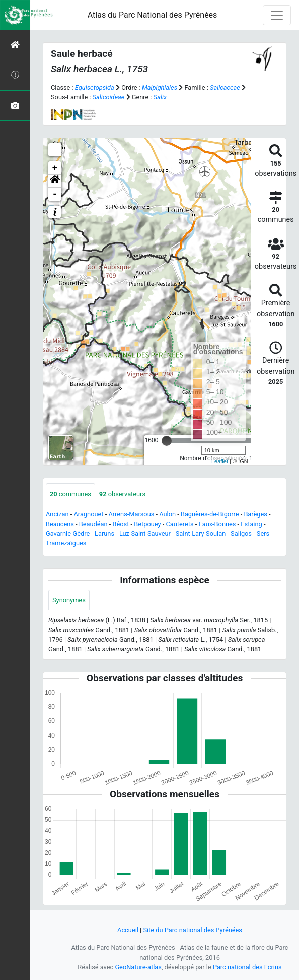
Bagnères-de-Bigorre (210, 514)
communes (70, 494)
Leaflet (220, 461)
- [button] (55, 194)
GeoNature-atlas (138, 967)
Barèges (255, 514)
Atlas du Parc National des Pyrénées (153, 15)
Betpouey (147, 524)
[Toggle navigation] (277, 15)
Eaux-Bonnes (217, 524)
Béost (121, 524)
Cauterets (179, 524)
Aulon (167, 514)
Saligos (241, 534)
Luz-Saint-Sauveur (145, 534)
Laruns (104, 534)
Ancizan (57, 514)
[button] (55, 181)
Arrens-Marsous (131, 514)
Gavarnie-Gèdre (68, 534)
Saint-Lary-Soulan (201, 534)
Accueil (128, 930)
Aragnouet (89, 514)
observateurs (122, 494)
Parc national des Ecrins (247, 967)
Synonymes (69, 600)
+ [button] (55, 168)
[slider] (167, 441)
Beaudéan (93, 524)
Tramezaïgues (66, 543)
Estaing (251, 524)
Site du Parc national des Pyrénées (193, 930)
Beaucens (60, 524)
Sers (263, 534)
